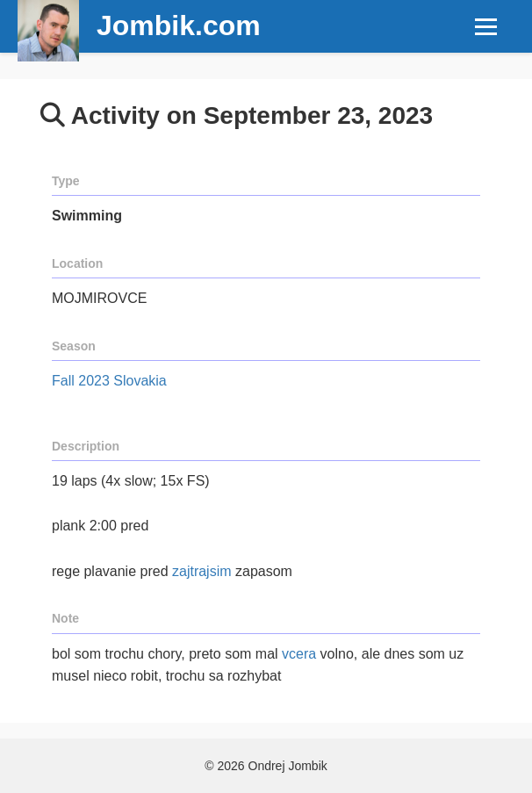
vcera (299, 654)
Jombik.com (179, 25)
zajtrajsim (202, 571)
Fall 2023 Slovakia (109, 381)
